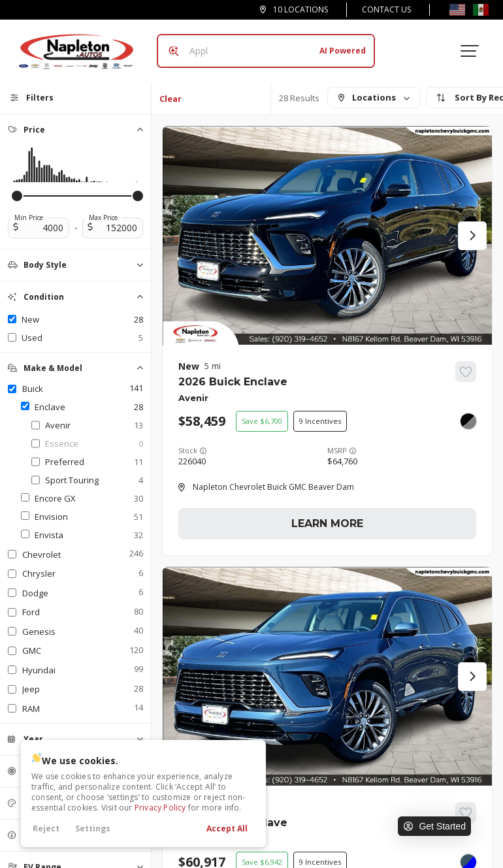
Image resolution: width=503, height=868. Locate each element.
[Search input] (266, 51)
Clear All (170, 104)
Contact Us (386, 9)
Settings (93, 828)
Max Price (103, 217)
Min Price (29, 217)
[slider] (17, 196)
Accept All (227, 828)
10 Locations (300, 10)
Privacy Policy (160, 808)
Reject (46, 828)
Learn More (327, 523)
